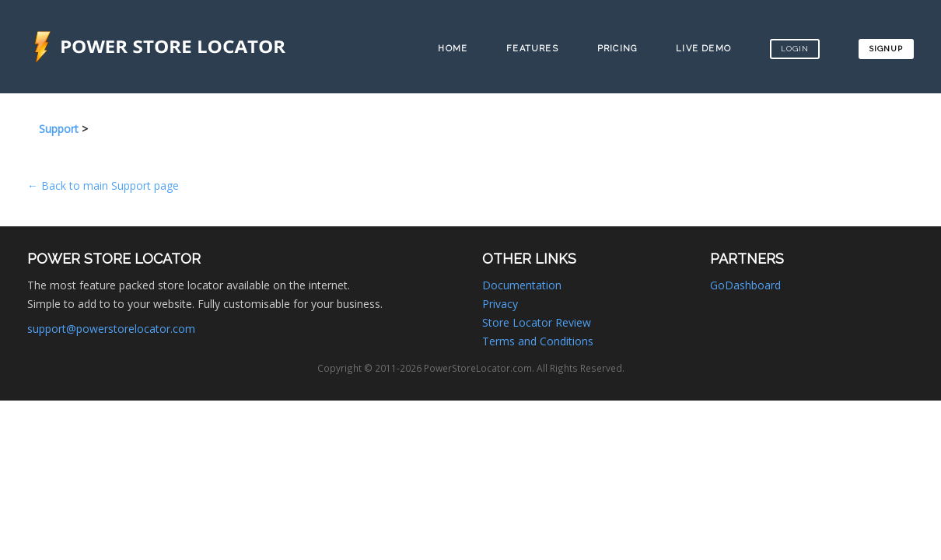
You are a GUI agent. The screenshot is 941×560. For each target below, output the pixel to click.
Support (59, 129)
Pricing (617, 49)
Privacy (500, 304)
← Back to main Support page (103, 185)
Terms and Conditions (538, 341)
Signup (886, 49)
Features (532, 49)
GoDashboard (745, 285)
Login (795, 49)
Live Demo (703, 49)
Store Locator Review (537, 322)
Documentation (522, 285)
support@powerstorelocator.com (111, 329)
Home (453, 49)
